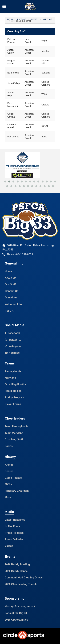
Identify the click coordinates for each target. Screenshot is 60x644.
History (34, 19)
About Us (10, 278)
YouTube (12, 353)
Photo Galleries (14, 539)
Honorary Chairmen (17, 491)
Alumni (9, 465)
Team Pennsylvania (17, 426)
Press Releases (14, 533)
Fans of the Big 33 (16, 613)
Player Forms (13, 404)
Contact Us (12, 291)
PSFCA (9, 311)
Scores (9, 471)
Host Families (13, 391)
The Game (22, 19)
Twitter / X (13, 340)
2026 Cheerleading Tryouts (21, 584)
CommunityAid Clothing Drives (24, 578)
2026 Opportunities (16, 620)
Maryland (47, 19)
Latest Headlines (15, 520)
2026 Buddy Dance (16, 571)
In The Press (12, 526)
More (8, 497)
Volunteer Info (13, 304)
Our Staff (10, 284)
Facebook (12, 333)
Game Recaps (13, 478)
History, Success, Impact (20, 606)
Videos (9, 546)
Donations (11, 298)
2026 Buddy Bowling (17, 564)
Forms (9, 446)
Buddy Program (14, 397)
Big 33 (10, 19)
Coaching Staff (14, 439)
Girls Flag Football (16, 384)
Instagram (13, 346)
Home (8, 271)
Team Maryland (14, 433)
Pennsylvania (13, 371)
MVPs (8, 484)
